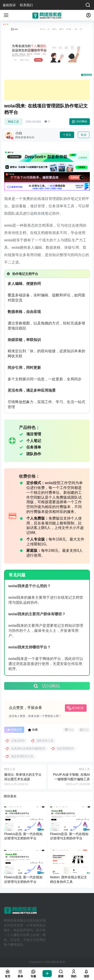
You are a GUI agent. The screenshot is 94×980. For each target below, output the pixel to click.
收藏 (33, 730)
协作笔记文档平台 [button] (22, 274)
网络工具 (13, 122)
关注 (67, 135)
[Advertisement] (47, 90)
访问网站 (80, 121)
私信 (84, 135)
